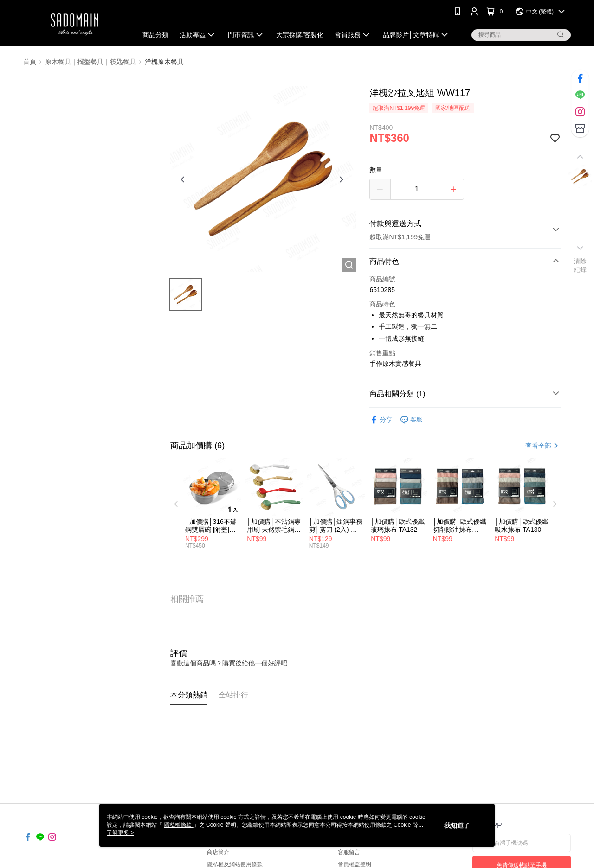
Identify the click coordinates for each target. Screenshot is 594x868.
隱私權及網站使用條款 (235, 864)
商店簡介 (218, 852)
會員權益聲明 (355, 864)
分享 (381, 420)
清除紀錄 (580, 265)
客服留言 (349, 852)
